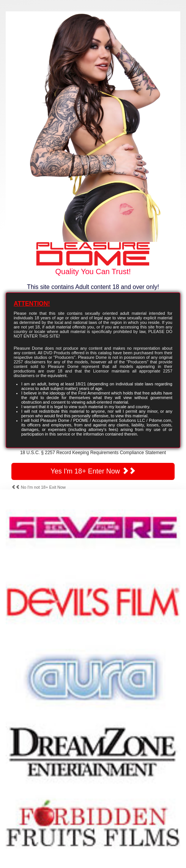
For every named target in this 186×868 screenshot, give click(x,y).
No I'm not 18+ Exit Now (39, 487)
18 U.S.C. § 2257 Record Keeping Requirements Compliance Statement (93, 453)
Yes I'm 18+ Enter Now (93, 471)
